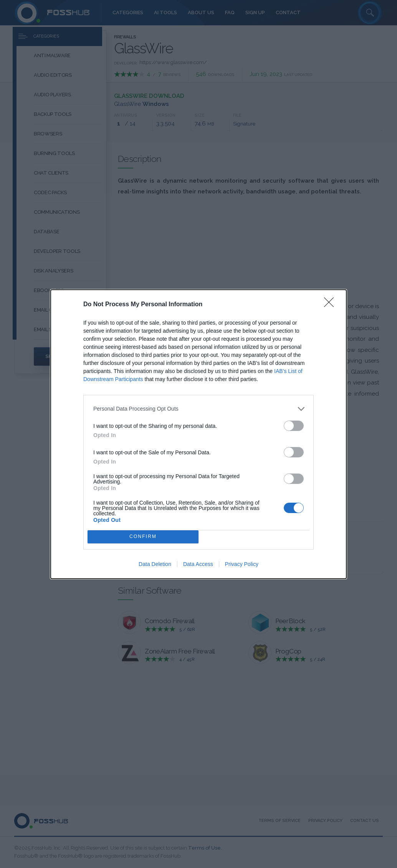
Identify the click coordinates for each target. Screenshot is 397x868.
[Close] (331, 305)
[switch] (294, 426)
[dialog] (198, 434)
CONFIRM (143, 537)
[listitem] (198, 409)
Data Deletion (155, 564)
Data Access (198, 564)
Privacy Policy (242, 564)
